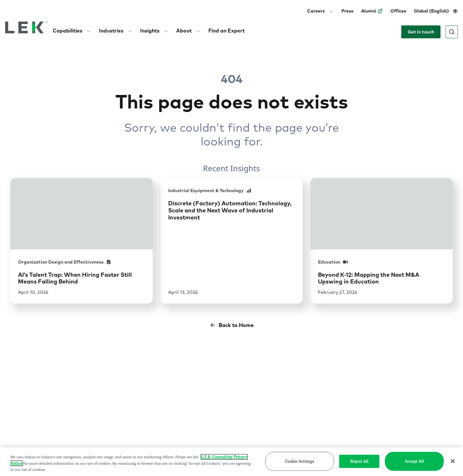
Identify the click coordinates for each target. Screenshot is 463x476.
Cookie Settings (300, 466)
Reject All (360, 466)
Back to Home (232, 325)
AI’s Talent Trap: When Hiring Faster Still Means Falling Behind (75, 278)
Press (347, 11)
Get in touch (421, 32)
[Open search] (452, 32)
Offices (398, 11)
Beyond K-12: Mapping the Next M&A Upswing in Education (369, 278)
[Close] (453, 466)
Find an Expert (227, 31)
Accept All (414, 466)
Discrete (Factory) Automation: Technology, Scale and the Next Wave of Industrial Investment (230, 210)
